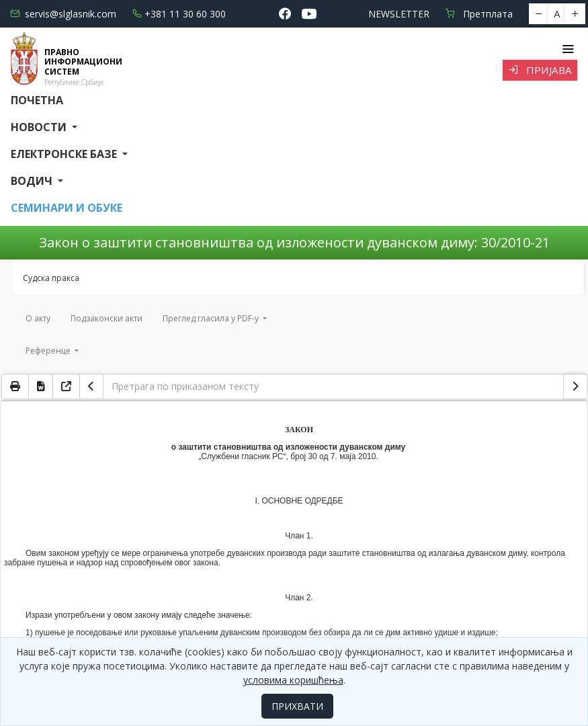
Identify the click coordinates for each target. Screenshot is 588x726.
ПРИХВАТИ (297, 706)
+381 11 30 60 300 (179, 14)
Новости (40, 127)
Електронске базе (65, 154)
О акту (38, 318)
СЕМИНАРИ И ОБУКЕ (67, 208)
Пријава (540, 70)
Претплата (479, 14)
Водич (33, 181)
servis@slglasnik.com (63, 14)
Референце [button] (49, 351)
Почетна (37, 100)
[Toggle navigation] (568, 49)
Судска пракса (51, 278)
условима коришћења (293, 680)
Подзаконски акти (107, 318)
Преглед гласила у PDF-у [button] (212, 318)
